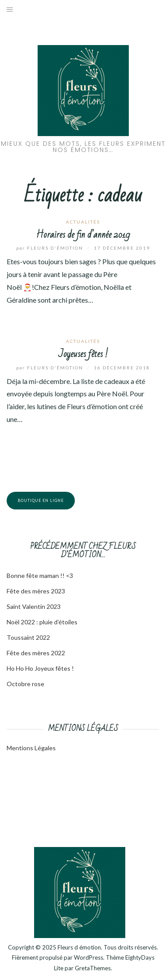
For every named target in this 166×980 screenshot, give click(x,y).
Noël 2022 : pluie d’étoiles (42, 622)
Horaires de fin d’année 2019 (83, 235)
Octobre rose (25, 684)
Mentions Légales (31, 748)
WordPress (89, 957)
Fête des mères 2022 (36, 653)
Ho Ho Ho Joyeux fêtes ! (40, 668)
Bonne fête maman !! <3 (40, 575)
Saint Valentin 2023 (34, 606)
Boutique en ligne (41, 500)
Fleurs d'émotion (51, 248)
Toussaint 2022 (28, 637)
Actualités (83, 222)
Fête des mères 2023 (36, 591)
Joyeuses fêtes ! (83, 354)
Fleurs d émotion (79, 947)
